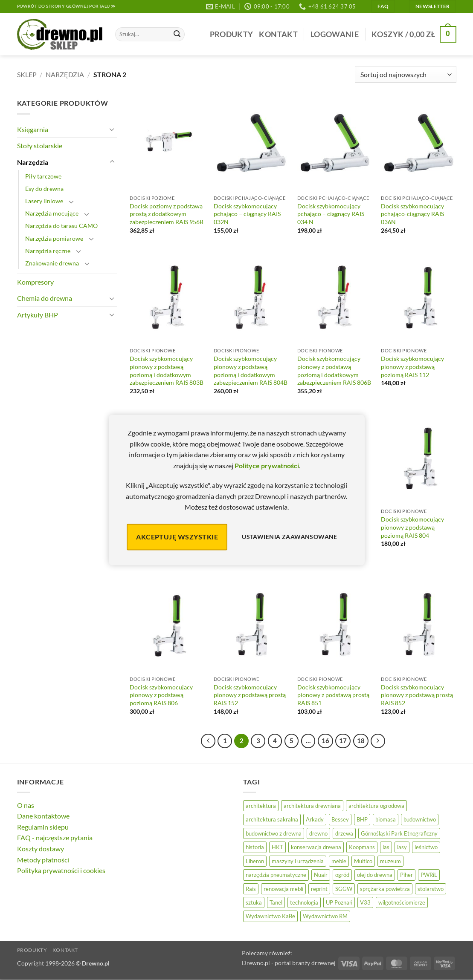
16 (325, 741)
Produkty (232, 34)
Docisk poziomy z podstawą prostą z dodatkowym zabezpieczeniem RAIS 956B (167, 214)
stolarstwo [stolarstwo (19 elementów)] (431, 889)
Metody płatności (43, 860)
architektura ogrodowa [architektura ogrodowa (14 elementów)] (376, 806)
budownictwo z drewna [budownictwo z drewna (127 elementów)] (274, 833)
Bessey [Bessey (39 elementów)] (340, 819)
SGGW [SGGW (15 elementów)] (344, 889)
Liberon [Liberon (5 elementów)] (255, 861)
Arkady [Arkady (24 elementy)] (315, 819)
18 (361, 741)
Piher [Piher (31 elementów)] (406, 875)
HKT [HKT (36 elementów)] (277, 847)
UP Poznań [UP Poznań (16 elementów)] (339, 902)
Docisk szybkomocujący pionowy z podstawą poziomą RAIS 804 (412, 527)
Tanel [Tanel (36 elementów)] (276, 902)
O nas (26, 805)
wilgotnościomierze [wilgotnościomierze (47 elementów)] (402, 902)
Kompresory (35, 282)
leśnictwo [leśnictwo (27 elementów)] (426, 847)
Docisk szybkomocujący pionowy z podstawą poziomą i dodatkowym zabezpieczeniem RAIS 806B (334, 370)
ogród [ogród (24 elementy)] (342, 875)
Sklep (27, 74)
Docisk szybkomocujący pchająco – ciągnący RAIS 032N (247, 214)
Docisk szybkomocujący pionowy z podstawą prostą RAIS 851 (333, 695)
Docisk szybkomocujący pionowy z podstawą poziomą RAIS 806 (161, 695)
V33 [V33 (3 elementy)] (365, 902)
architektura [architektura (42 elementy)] (261, 806)
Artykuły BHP (38, 315)
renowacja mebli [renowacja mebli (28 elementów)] (283, 889)
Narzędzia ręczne (48, 251)
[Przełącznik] (112, 129)
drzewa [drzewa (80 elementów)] (344, 833)
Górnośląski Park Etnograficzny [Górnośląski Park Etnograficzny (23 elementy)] (399, 833)
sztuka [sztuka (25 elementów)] (254, 902)
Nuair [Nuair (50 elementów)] (321, 875)
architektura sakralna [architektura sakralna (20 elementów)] (272, 819)
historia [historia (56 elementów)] (255, 847)
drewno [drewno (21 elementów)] (318, 833)
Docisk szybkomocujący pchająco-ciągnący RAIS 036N (412, 214)
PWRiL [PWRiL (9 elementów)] (429, 875)
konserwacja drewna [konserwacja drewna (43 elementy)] (316, 847)
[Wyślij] (177, 35)
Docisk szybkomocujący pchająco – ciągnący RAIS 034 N (331, 214)
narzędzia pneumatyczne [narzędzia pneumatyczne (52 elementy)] (276, 875)
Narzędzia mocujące (52, 213)
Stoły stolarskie (40, 146)
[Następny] (378, 741)
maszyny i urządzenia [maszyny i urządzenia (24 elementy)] (298, 861)
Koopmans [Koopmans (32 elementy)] (362, 847)
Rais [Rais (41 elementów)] (251, 889)
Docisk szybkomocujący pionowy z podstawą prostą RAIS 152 (250, 695)
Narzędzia (65, 74)
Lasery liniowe (44, 201)
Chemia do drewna (45, 298)
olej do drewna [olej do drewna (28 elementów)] (375, 875)
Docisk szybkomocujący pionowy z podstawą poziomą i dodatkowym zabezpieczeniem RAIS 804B (251, 370)
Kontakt (278, 34)
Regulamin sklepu (43, 827)
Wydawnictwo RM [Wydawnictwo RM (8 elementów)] (325, 916)
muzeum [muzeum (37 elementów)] (390, 861)
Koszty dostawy (41, 849)
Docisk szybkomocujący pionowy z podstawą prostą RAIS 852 (417, 695)
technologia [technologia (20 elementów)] (304, 902)
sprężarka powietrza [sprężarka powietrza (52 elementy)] (385, 889)
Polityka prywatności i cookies (61, 870)
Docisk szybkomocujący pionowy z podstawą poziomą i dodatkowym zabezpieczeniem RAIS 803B (167, 370)
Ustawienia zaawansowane (290, 537)
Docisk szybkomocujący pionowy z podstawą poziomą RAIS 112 (412, 366)
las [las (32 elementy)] (386, 847)
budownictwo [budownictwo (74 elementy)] (420, 819)
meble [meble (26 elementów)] (339, 861)
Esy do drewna (44, 189)
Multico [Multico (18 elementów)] (363, 861)
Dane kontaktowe (43, 816)
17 (343, 741)
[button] (335, 34)
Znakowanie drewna (52, 263)
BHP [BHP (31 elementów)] (362, 819)
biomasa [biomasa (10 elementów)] (386, 819)
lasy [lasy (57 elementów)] (402, 847)
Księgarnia (33, 129)
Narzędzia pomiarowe (54, 238)
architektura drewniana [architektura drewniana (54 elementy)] (312, 806)
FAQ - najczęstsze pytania (55, 837)
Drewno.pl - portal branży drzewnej (289, 963)
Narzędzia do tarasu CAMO (61, 226)
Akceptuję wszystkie (177, 537)
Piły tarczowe (43, 176)
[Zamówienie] (405, 74)
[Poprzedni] (208, 741)
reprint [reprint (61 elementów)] (319, 889)
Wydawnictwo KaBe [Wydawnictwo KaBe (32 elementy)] (270, 916)
